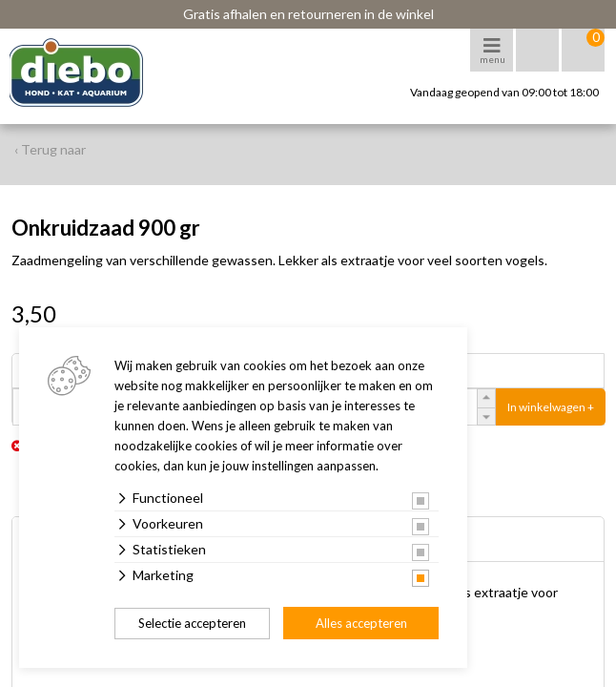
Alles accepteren (361, 623)
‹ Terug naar (50, 149)
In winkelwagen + (551, 407)
